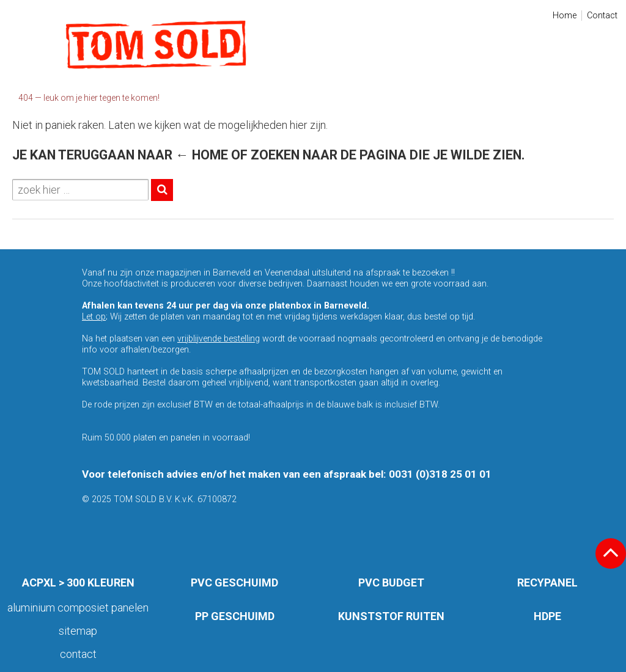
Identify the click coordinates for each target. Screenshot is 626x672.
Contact (602, 16)
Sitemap (78, 631)
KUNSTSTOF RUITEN (391, 616)
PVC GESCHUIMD (234, 583)
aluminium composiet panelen (78, 608)
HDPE (547, 616)
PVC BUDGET (391, 583)
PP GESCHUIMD (235, 616)
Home (565, 16)
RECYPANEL (547, 583)
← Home (202, 155)
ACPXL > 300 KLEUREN (78, 583)
